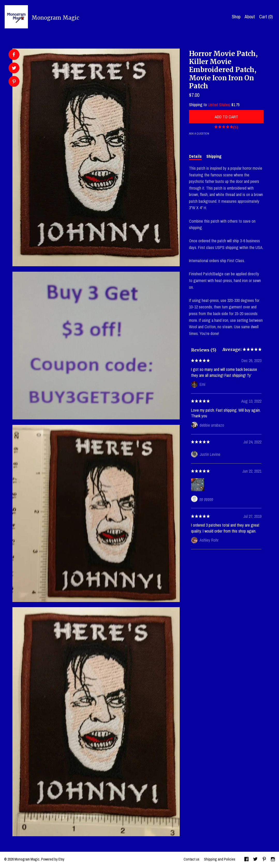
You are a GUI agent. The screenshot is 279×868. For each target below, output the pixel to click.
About (250, 17)
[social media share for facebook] (14, 54)
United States (219, 105)
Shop (236, 17)
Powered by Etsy (53, 859)
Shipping (214, 156)
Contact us (191, 859)
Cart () (266, 17)
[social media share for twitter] (14, 69)
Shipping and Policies (220, 859)
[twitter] (255, 860)
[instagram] (273, 860)
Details (195, 156)
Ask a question (199, 134)
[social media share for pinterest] (14, 82)
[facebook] (246, 860)
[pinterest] (264, 860)
